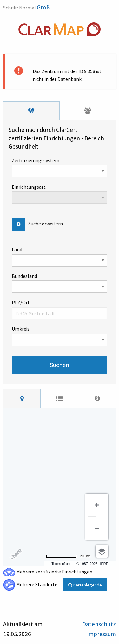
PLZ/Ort (60, 309)
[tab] (31, 111)
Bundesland (60, 283)
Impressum (101, 634)
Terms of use (61, 564)
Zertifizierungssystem (60, 167)
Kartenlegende (85, 585)
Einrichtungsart (60, 194)
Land (60, 256)
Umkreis (60, 336)
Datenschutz (99, 624)
